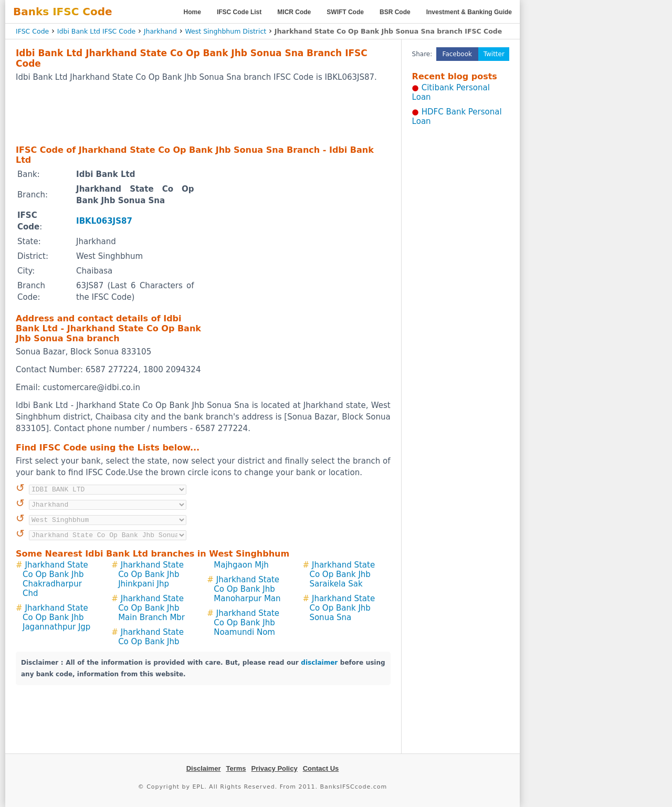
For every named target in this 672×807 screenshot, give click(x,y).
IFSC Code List (239, 12)
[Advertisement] (203, 113)
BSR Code (395, 12)
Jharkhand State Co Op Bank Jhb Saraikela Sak (342, 574)
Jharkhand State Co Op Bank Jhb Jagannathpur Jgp (56, 617)
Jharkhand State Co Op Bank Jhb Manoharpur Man (247, 589)
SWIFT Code (345, 12)
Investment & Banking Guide (469, 12)
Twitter (494, 54)
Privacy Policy (275, 768)
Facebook (457, 54)
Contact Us (321, 768)
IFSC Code (32, 31)
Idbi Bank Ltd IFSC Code (96, 31)
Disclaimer (204, 768)
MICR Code (294, 12)
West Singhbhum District (225, 31)
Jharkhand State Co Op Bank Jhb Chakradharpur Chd (55, 579)
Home (192, 12)
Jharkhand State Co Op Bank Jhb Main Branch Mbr (151, 608)
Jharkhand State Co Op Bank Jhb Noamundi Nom (246, 623)
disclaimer (319, 663)
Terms (236, 768)
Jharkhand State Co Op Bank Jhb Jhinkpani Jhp (151, 574)
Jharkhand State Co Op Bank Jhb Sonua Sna (342, 608)
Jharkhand (160, 31)
